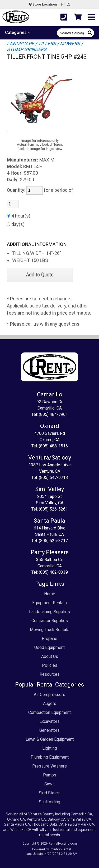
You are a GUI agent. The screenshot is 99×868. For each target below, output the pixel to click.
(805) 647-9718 (53, 478)
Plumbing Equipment (50, 757)
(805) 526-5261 (53, 509)
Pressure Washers (49, 766)
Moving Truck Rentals (50, 630)
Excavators (49, 721)
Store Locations (43, 4)
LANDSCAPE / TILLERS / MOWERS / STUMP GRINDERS (45, 46)
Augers (50, 703)
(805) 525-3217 (53, 541)
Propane (49, 639)
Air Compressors (49, 695)
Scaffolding (49, 802)
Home (50, 594)
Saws (49, 784)
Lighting (50, 748)
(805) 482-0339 (53, 572)
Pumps (50, 775)
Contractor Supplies (50, 621)
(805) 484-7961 (53, 414)
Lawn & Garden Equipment (50, 739)
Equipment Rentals (49, 603)
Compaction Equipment (49, 712)
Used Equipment (49, 647)
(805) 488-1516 (53, 446)
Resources (50, 674)
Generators (49, 730)
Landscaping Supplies (49, 612)
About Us (50, 656)
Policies (50, 665)
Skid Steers (50, 793)
